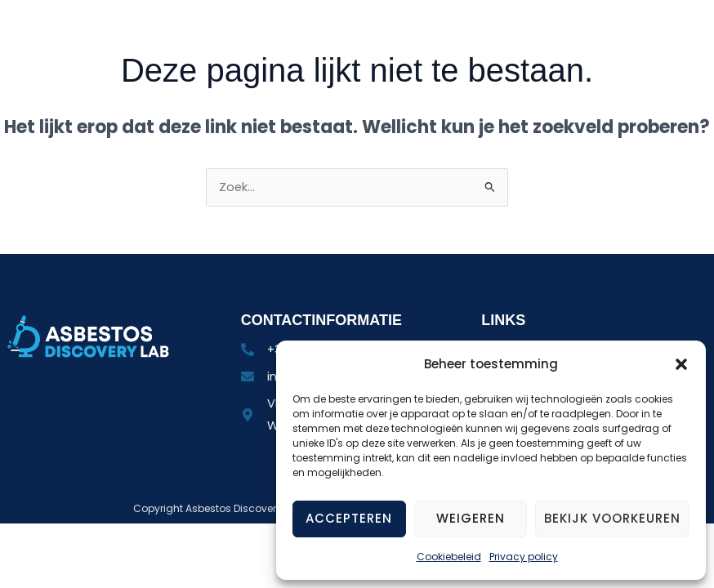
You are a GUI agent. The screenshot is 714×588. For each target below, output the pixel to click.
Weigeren (471, 518)
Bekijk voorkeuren (612, 518)
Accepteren (349, 518)
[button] (681, 364)
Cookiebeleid (449, 557)
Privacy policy (524, 557)
